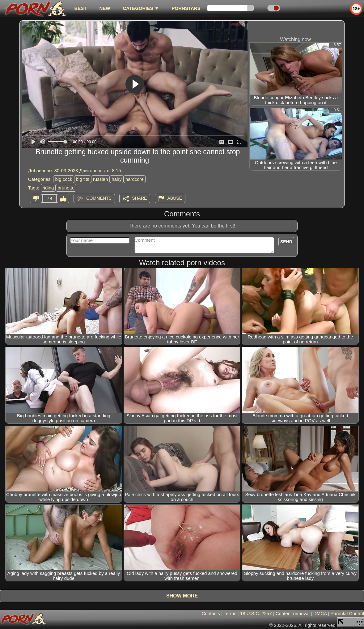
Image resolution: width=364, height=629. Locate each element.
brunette (66, 188)
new (105, 8)
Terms (230, 613)
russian (100, 179)
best (80, 8)
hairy (117, 179)
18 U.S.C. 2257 (256, 613)
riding (48, 188)
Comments (99, 198)
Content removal (293, 613)
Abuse (175, 198)
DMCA (320, 613)
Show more (182, 596)
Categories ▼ (141, 8)
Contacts (211, 613)
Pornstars (186, 8)
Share (139, 198)
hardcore (135, 179)
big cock (63, 179)
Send (286, 242)
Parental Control (347, 613)
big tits (83, 179)
